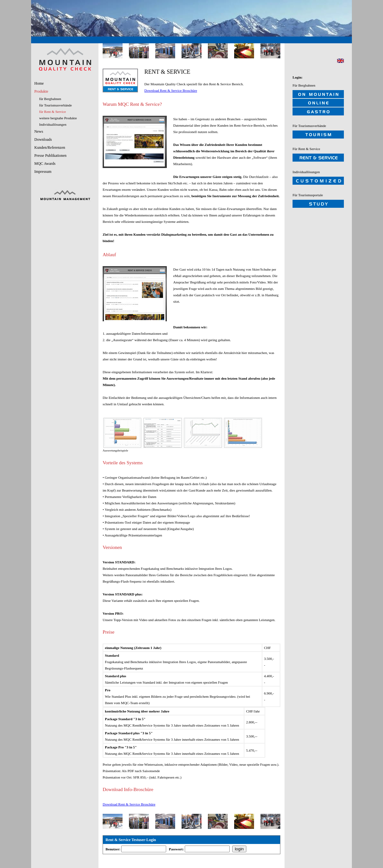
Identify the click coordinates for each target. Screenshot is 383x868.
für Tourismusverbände (55, 105)
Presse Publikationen (50, 156)
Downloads (43, 139)
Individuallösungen (53, 124)
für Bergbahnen (50, 99)
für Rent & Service (52, 112)
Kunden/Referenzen (50, 147)
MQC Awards (45, 164)
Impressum (43, 172)
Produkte (41, 91)
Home (39, 83)
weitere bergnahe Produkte (58, 118)
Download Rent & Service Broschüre (171, 90)
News (39, 131)
